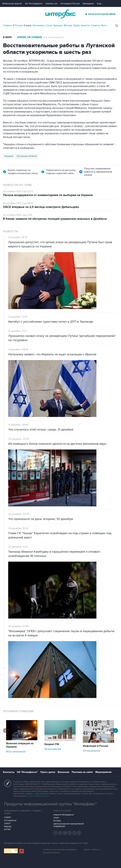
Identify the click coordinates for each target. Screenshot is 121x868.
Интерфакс (60, 14)
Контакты (9, 772)
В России (18, 25)
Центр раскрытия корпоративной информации (69, 825)
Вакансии (63, 772)
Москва (68, 25)
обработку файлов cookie (38, 796)
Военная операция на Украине (20, 745)
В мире (27, 25)
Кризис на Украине (30, 37)
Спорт (49, 25)
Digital (76, 25)
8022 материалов (16, 752)
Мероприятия (103, 772)
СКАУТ (7, 823)
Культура (58, 25)
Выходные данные (51, 853)
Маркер (8, 826)
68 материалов (53, 749)
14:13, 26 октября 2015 (53, 37)
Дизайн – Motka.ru (92, 850)
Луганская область (27, 156)
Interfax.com (52, 4)
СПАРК (7, 817)
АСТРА (7, 829)
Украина (9, 156)
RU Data (57, 821)
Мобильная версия (12, 4)
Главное (7, 25)
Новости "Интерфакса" (64, 815)
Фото (104, 25)
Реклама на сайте (82, 772)
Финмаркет (88, 4)
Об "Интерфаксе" (34, 4)
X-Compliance (10, 820)
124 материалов (91, 751)
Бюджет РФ (52, 744)
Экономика (38, 25)
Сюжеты (96, 25)
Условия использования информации (60, 850)
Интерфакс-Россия (70, 4)
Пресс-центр (48, 772)
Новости (85, 25)
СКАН (56, 818)
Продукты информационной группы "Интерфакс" (50, 804)
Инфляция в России (96, 746)
